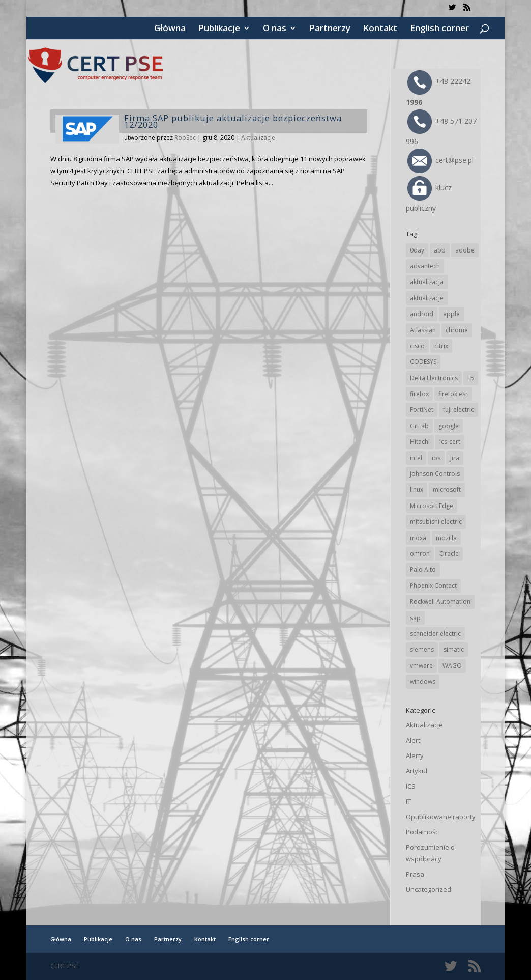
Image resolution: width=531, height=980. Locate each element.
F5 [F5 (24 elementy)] (471, 378)
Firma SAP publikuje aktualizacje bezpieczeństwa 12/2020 (233, 121)
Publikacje (219, 29)
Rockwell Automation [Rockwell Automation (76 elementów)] (440, 601)
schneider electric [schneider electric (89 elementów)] (435, 634)
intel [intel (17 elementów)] (416, 458)
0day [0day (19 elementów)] (417, 250)
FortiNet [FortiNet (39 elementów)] (422, 410)
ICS (411, 786)
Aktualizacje (258, 138)
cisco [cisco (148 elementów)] (417, 346)
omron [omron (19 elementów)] (420, 554)
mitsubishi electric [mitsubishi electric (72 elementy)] (436, 522)
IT (408, 801)
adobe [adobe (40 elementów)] (465, 250)
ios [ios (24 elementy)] (436, 458)
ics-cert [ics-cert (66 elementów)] (450, 442)
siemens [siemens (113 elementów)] (422, 649)
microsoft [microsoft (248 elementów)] (447, 489)
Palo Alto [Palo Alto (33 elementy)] (423, 569)
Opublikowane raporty (441, 817)
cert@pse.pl (440, 160)
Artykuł (417, 771)
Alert (413, 740)
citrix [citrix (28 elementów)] (441, 346)
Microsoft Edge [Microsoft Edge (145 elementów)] (432, 506)
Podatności (423, 832)
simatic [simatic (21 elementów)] (454, 649)
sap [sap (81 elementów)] (415, 618)
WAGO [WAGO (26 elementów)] (452, 666)
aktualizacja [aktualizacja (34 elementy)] (427, 282)
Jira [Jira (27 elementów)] (455, 458)
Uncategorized (429, 889)
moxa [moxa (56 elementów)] (418, 538)
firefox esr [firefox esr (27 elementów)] (453, 394)
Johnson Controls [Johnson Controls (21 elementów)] (435, 474)
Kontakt (380, 29)
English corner (439, 29)
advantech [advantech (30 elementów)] (425, 266)
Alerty (415, 755)
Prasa (415, 874)
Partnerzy (330, 29)
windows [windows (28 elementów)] (423, 681)
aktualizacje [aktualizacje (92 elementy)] (427, 298)
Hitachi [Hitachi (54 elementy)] (420, 442)
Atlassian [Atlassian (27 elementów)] (423, 330)
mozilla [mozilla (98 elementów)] (446, 538)
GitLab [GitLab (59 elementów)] (419, 426)
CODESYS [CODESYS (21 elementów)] (423, 362)
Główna (170, 29)
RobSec (185, 138)
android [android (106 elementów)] (422, 314)
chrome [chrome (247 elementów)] (457, 330)
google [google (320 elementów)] (449, 426)
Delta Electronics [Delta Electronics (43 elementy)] (434, 378)
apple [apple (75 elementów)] (451, 314)
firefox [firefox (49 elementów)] (419, 394)
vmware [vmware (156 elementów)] (421, 666)
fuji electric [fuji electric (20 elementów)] (459, 410)
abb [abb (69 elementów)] (440, 250)
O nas (275, 29)
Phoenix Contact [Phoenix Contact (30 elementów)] (433, 586)
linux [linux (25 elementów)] (417, 489)
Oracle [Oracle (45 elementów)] (449, 554)
